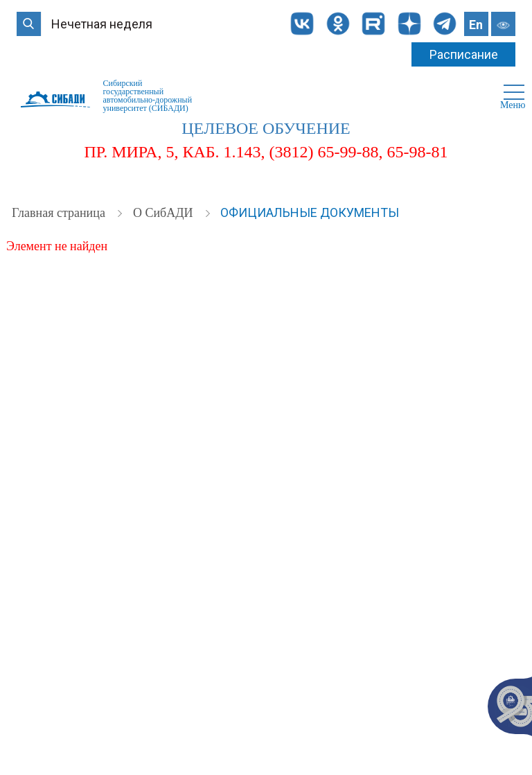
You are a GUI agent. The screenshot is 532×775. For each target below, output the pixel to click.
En (476, 25)
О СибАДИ (165, 213)
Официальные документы (310, 212)
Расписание (464, 54)
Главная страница (60, 213)
